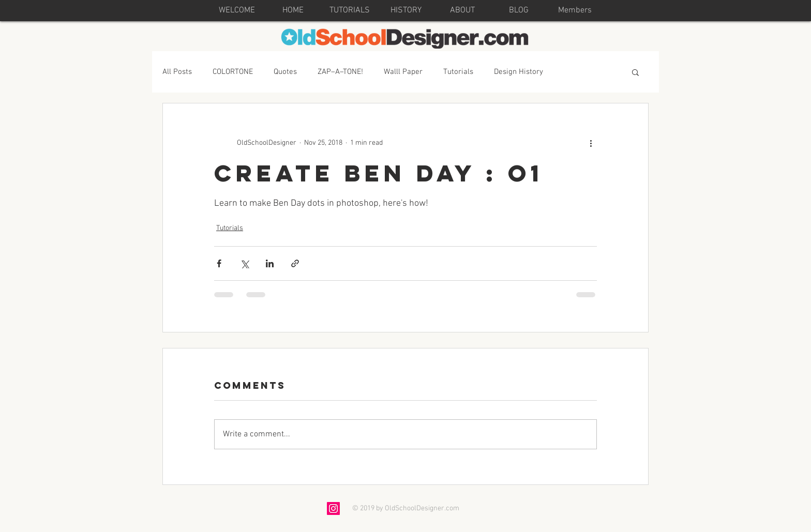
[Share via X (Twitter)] (244, 263)
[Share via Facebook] (219, 263)
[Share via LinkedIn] (270, 263)
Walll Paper (403, 72)
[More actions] (591, 143)
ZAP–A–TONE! (340, 72)
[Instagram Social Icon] (333, 508)
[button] (635, 72)
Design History (519, 72)
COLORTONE (233, 72)
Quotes (285, 72)
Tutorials (458, 72)
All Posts (177, 72)
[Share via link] (295, 263)
